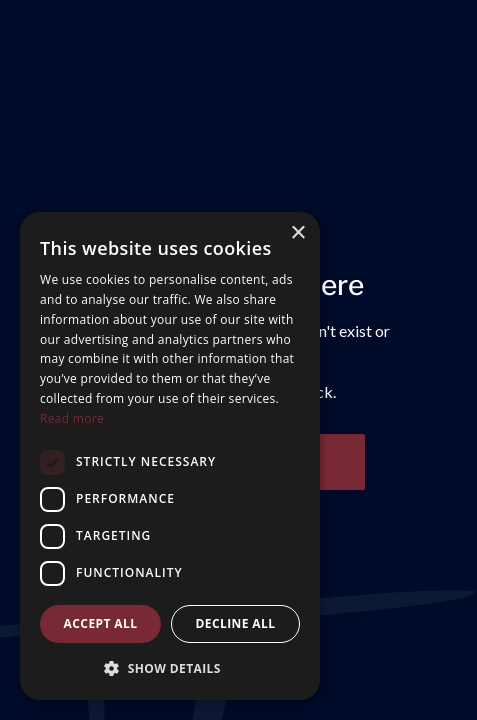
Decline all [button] (236, 623)
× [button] (297, 233)
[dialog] (170, 456)
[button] (170, 668)
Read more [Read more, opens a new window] (72, 418)
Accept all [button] (101, 623)
